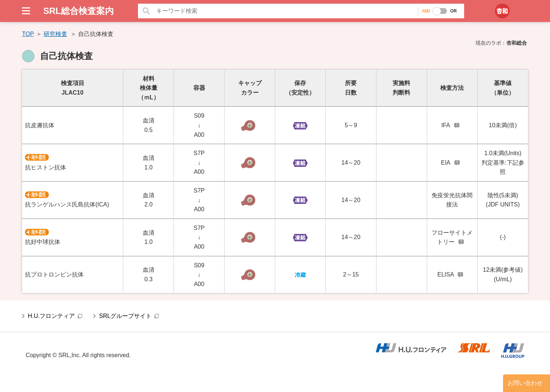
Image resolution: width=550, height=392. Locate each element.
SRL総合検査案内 (79, 11)
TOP (28, 34)
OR (454, 11)
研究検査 (55, 34)
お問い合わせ (525, 383)
